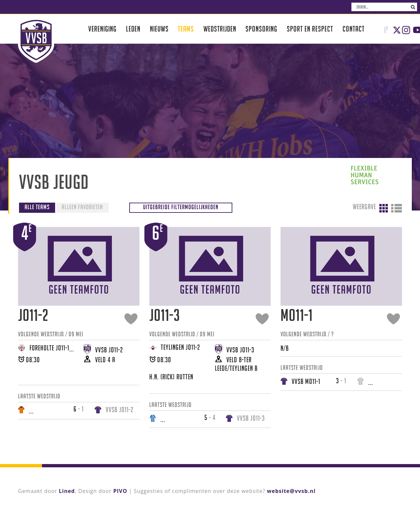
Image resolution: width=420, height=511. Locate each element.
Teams (186, 29)
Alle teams (37, 207)
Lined (67, 491)
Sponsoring (261, 29)
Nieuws (159, 29)
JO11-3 (165, 315)
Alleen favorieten (82, 207)
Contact (354, 29)
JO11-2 (33, 315)
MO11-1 (297, 315)
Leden (133, 29)
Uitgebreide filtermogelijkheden (181, 207)
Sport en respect (310, 29)
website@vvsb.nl (291, 491)
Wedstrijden (220, 29)
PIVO (120, 491)
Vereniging (102, 29)
